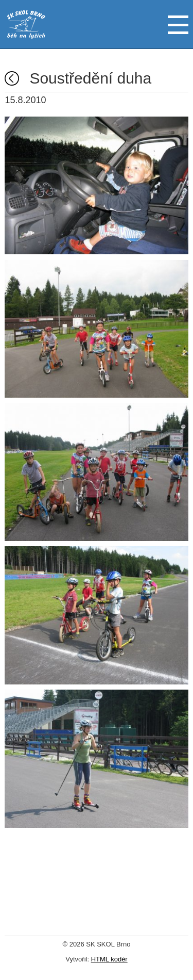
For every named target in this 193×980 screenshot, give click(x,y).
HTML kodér (109, 959)
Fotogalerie (12, 78)
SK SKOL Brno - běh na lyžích (26, 25)
